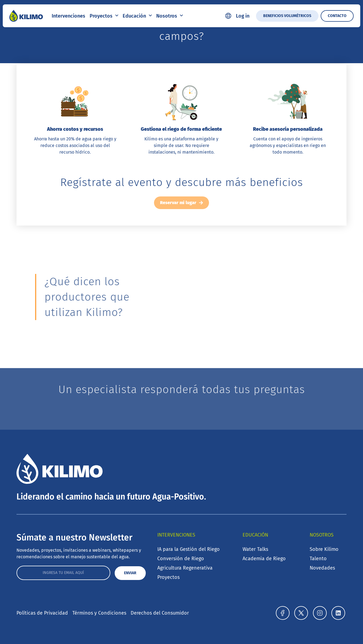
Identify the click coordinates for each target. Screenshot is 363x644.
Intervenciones (68, 16)
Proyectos (104, 16)
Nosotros (170, 16)
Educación (137, 16)
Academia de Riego (264, 559)
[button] (287, 292)
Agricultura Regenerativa (185, 568)
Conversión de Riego (181, 559)
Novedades (322, 568)
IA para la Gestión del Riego (189, 549)
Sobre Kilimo (324, 549)
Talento (318, 559)
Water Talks (255, 549)
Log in (243, 16)
